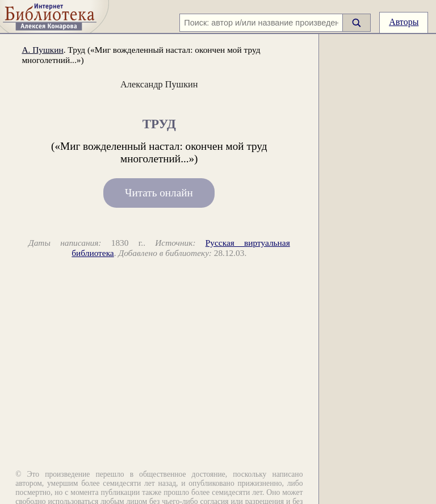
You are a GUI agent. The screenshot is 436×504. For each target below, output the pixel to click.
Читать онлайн (159, 193)
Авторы (404, 22)
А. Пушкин (42, 50)
